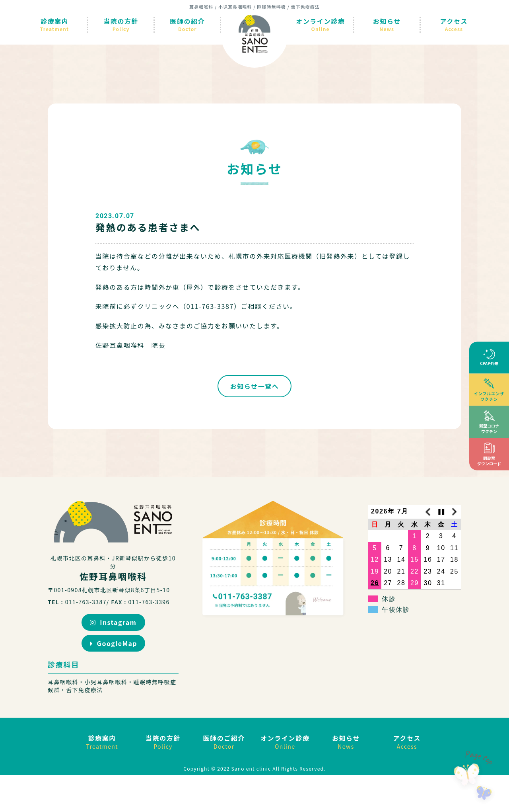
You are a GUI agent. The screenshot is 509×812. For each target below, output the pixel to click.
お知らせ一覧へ (255, 386)
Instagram (113, 622)
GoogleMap (113, 643)
